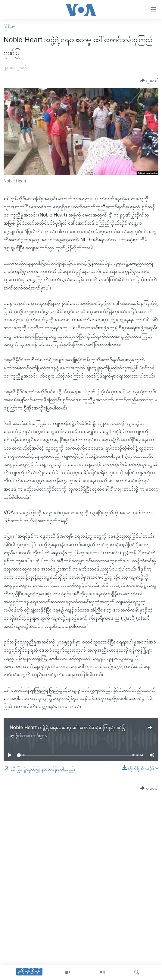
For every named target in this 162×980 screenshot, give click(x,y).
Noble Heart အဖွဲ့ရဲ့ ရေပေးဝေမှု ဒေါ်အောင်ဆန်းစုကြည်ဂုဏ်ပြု (68, 727)
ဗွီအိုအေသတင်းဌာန (31, 735)
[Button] (149, 81)
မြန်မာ (9, 27)
